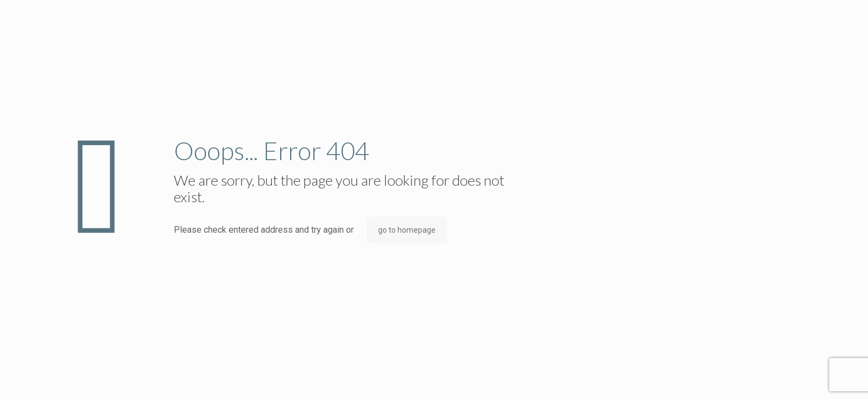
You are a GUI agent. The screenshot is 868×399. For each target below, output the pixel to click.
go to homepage (407, 230)
